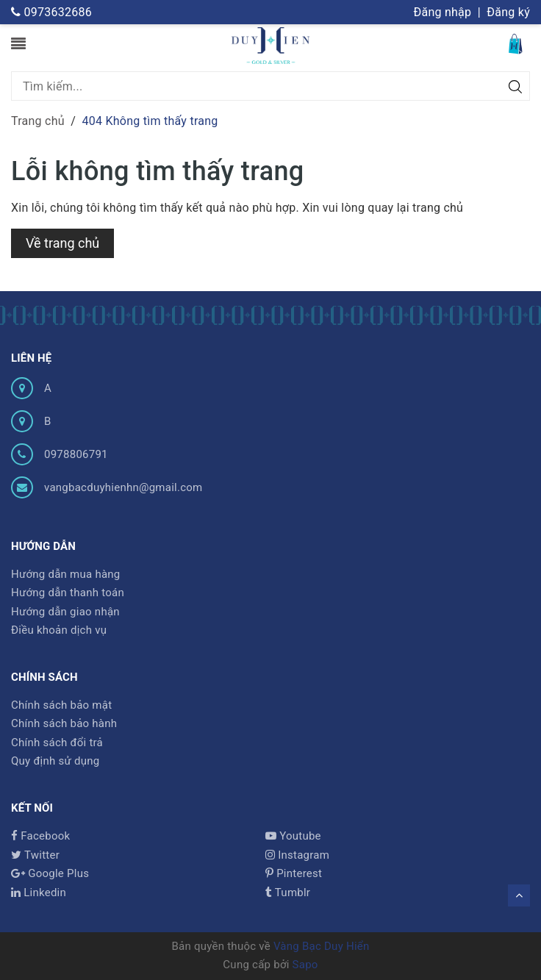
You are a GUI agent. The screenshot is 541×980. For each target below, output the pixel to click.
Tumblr (288, 893)
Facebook (40, 836)
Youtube (293, 836)
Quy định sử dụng (55, 761)
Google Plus (50, 873)
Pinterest (294, 873)
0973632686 (51, 12)
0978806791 (76, 454)
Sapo (305, 965)
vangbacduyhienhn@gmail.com (123, 487)
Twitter (35, 855)
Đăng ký (508, 12)
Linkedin (39, 893)
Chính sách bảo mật (61, 705)
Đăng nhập (442, 12)
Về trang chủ (62, 243)
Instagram (297, 855)
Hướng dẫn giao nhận (65, 612)
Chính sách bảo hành (64, 723)
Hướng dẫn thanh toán (68, 593)
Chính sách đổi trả (57, 743)
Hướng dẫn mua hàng (66, 574)
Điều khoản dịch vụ (59, 630)
